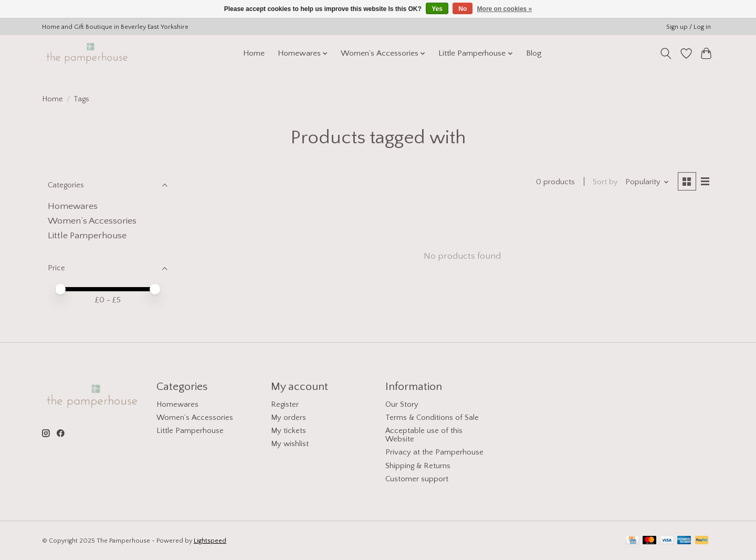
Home (254, 53)
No (463, 9)
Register (285, 405)
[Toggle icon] (666, 54)
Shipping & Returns (418, 466)
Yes (437, 9)
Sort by (605, 182)
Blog (534, 53)
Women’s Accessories (92, 221)
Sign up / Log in (689, 27)
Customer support (417, 479)
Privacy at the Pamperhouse (434, 452)
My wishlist (290, 444)
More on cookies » (505, 9)
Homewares (73, 206)
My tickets (288, 431)
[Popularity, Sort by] (647, 182)
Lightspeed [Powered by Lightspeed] (210, 541)
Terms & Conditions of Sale (432, 418)
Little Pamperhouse (87, 236)
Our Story (402, 405)
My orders (288, 418)
